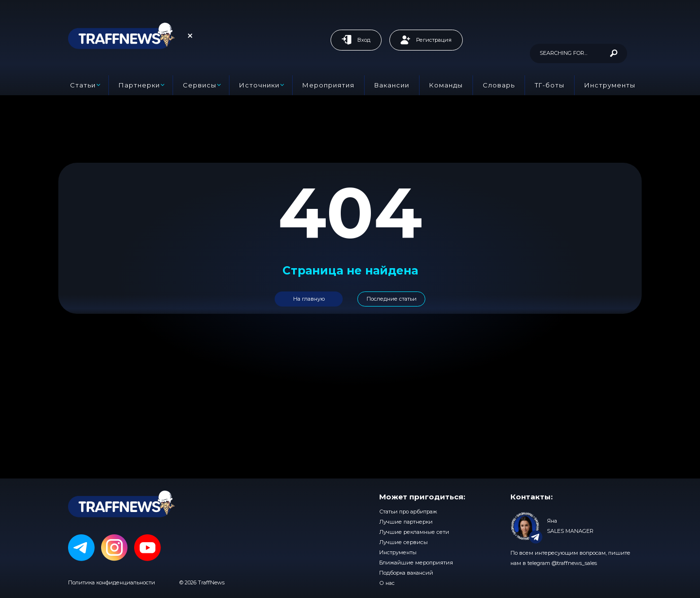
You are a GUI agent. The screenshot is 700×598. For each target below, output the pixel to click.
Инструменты (610, 85)
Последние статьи (392, 299)
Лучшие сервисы (403, 542)
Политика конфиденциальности (112, 582)
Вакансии (392, 85)
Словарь (499, 85)
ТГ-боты (550, 85)
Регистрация (426, 40)
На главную (309, 299)
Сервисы (200, 85)
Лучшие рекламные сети (414, 532)
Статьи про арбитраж (408, 512)
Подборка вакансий (406, 573)
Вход (356, 40)
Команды (446, 85)
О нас (387, 583)
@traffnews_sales (574, 563)
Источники (259, 85)
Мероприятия (328, 85)
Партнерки (139, 85)
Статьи (83, 85)
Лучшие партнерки (406, 522)
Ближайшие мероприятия (416, 563)
